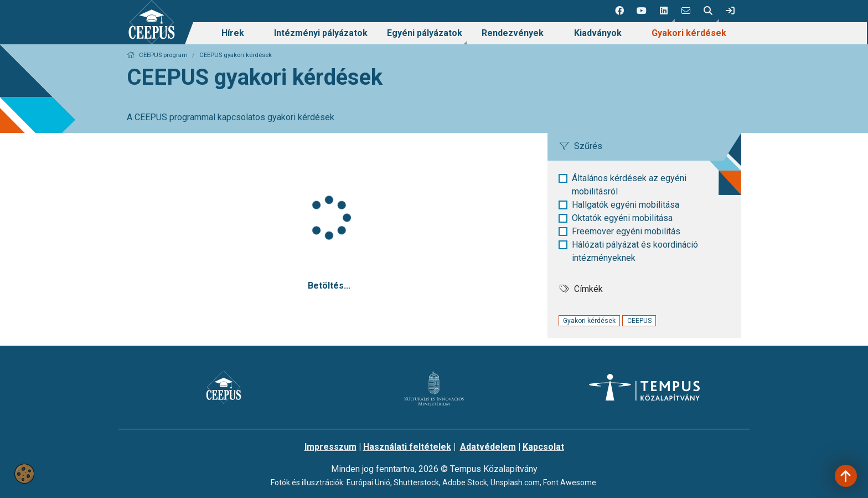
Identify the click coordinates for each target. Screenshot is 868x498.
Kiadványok (598, 33)
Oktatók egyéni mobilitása (622, 218)
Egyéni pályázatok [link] (425, 33)
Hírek (233, 33)
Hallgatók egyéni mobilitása (626, 205)
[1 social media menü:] (619, 11)
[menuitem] (233, 33)
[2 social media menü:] (642, 11)
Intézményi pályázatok (321, 33)
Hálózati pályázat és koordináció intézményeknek (635, 251)
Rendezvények (513, 33)
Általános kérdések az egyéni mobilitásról (629, 185)
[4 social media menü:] (686, 11)
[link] (730, 11)
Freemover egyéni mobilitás (626, 231)
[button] (664, 11)
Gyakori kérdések (689, 33)
